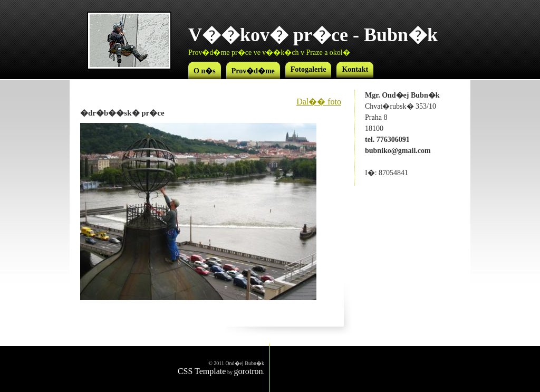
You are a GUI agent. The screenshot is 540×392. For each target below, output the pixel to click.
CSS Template (202, 371)
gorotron (248, 371)
